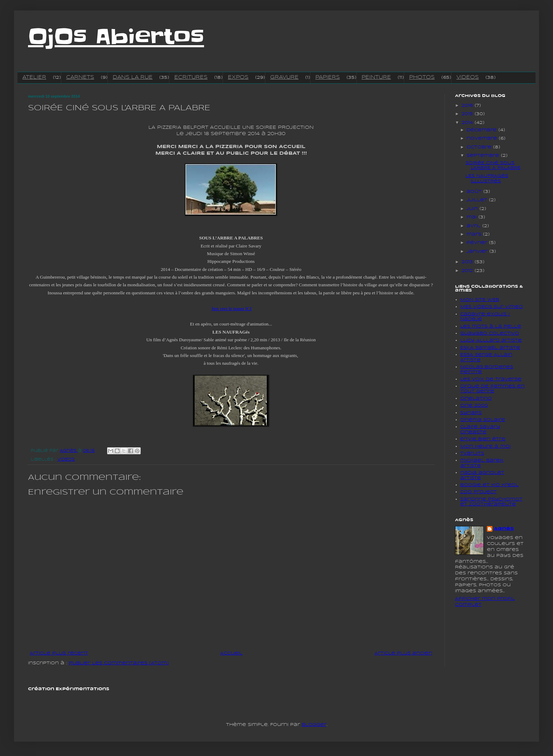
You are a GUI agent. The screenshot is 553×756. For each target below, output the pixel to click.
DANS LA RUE (133, 77)
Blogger (314, 725)
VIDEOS (468, 77)
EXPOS (238, 77)
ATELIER (34, 77)
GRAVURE (284, 77)
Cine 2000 (474, 405)
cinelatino (476, 398)
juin (473, 209)
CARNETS (80, 77)
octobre (480, 147)
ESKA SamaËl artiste (490, 348)
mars (475, 234)
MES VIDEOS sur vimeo (492, 307)
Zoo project (478, 492)
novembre (483, 138)
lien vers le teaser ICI (232, 309)
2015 (468, 114)
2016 (468, 106)
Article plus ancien (403, 653)
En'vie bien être (483, 439)
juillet (478, 200)
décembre (482, 130)
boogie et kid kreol (489, 485)
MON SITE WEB (480, 300)
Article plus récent (59, 653)
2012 (468, 271)
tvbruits (472, 453)
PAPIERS (328, 77)
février (478, 243)
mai (472, 217)
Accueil (231, 653)
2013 (468, 262)
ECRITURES (191, 77)
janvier (478, 251)
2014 (468, 123)
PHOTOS (422, 77)
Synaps (471, 413)
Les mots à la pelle (491, 326)
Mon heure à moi (485, 446)
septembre (484, 156)
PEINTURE (376, 77)
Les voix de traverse (491, 379)
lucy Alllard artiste (491, 340)
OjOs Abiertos (116, 37)
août (475, 192)
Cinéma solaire (483, 420)
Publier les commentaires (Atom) (119, 663)
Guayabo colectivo (490, 333)
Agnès (504, 529)
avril (474, 226)
